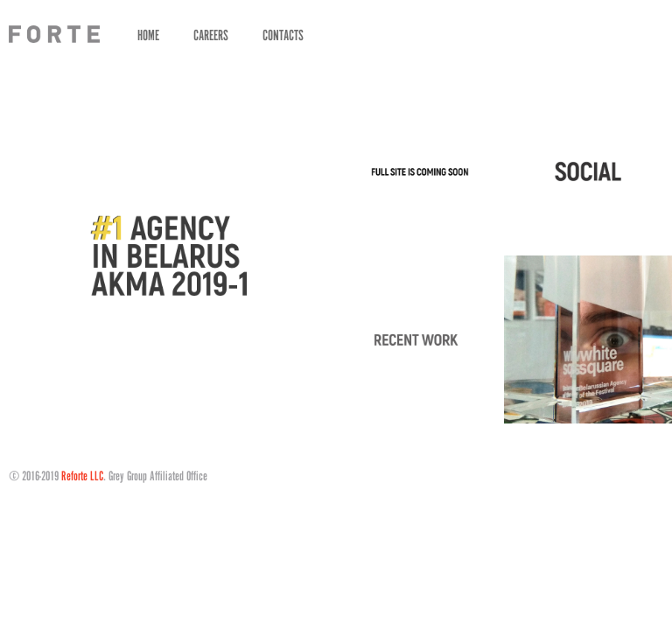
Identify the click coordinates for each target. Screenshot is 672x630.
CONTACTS (283, 35)
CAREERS (211, 35)
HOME (148, 35)
